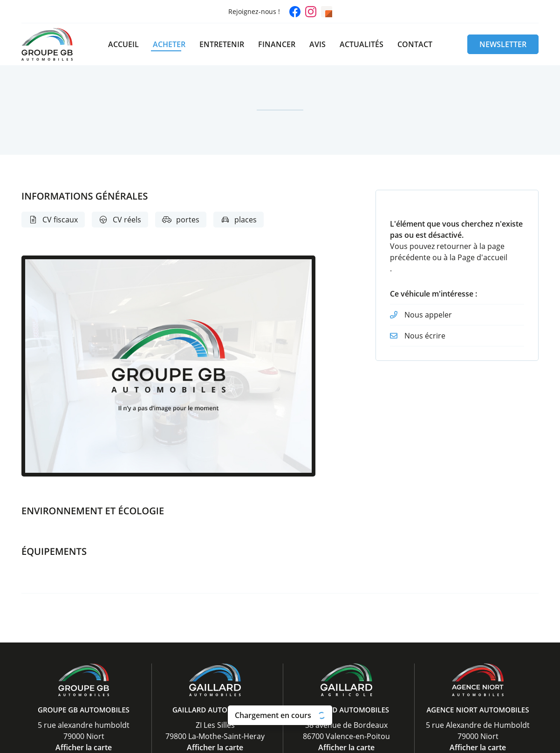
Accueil (123, 44)
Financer (277, 44)
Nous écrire (425, 336)
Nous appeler (428, 315)
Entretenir (222, 44)
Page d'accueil (482, 257)
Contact (415, 44)
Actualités (362, 44)
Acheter (169, 44)
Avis (318, 44)
